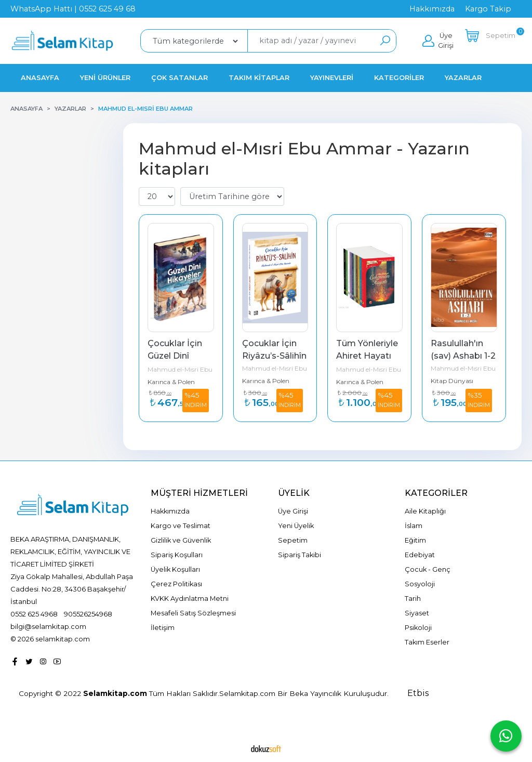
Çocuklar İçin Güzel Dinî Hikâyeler (176, 356)
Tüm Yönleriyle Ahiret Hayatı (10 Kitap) (368, 356)
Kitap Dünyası (452, 381)
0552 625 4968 (34, 614)
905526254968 (88, 614)
